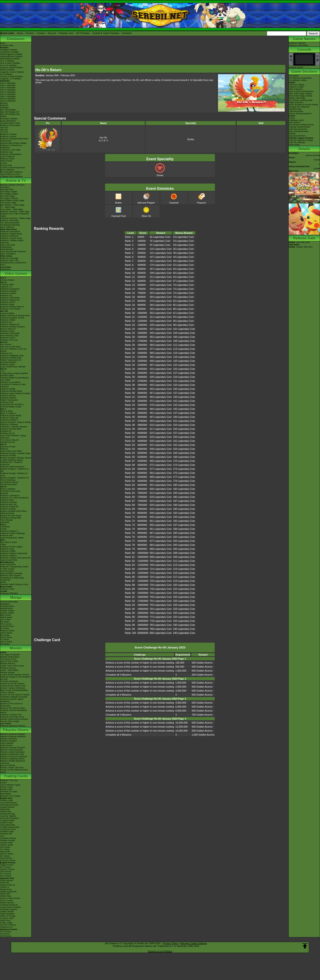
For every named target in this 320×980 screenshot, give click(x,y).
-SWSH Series (7, 845)
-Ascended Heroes (9, 803)
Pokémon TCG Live (9, 340)
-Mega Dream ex (8, 885)
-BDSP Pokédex (7, 70)
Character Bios (7, 189)
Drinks (160, 174)
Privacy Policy (171, 943)
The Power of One (8, 659)
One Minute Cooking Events (301, 125)
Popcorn (201, 201)
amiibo (3, 582)
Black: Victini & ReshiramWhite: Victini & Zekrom (14, 691)
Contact (41, 33)
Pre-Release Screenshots (300, 78)
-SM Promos (6, 872)
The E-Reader (7, 520)
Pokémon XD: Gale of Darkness (14, 498)
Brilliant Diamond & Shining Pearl (15, 316)
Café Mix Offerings (297, 142)
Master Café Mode (297, 98)
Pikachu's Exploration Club (12, 754)
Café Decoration (296, 111)
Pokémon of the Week (10, 125)
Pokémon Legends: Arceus (12, 318)
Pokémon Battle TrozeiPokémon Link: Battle (15, 379)
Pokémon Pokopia (8, 291)
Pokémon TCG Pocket (10, 309)
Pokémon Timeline (8, 134)
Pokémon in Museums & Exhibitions (11, 146)
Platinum (4, 449)
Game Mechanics (8, 121)
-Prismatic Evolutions (10, 818)
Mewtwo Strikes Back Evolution (14, 719)
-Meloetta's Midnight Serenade (14, 697)
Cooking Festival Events (299, 127)
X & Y (3, 371)
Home (20, 33)
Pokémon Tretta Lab (9, 418)
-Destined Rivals (8, 814)
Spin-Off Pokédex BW (10, 114)
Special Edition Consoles (11, 573)
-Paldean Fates (7, 832)
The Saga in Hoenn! (9, 198)
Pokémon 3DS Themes (11, 576)
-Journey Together (8, 816)
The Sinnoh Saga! (8, 203)
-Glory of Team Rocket (10, 898)
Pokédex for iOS (8, 442)
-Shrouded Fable (8, 825)
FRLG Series (6, 624)
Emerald (4, 493)
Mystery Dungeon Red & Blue (13, 511)
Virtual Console (7, 571)
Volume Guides (7, 613)
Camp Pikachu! (7, 743)
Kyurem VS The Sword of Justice (15, 695)
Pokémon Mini (7, 536)
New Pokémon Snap (9, 336)
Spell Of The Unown (9, 661)
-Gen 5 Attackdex (8, 92)
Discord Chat (6, 165)
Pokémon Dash (7, 500)
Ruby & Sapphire (8, 489)
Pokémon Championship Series (14, 139)
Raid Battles (6, 794)
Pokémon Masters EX (10, 300)
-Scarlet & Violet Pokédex (12, 76)
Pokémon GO (6, 296)
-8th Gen (4, 130)
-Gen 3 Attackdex (8, 88)
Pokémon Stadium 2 (9, 531)
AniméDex (5, 187)
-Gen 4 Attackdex (8, 90)
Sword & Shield (7, 313)
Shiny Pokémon (7, 227)
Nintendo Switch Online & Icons (14, 584)
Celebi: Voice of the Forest (12, 666)
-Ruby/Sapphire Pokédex (11, 54)
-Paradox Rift (6, 834)
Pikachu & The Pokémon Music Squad (14, 771)
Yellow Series (6, 617)
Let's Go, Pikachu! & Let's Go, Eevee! (14, 350)
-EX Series (5, 856)
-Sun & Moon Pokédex (10, 63)
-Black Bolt (5, 809)
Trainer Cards (6, 787)
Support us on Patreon (160, 951)
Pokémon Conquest (9, 424)
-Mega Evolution (7, 807)
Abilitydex (5, 108)
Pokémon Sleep (7, 304)
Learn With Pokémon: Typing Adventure (13, 437)
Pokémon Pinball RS (9, 507)
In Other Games (7, 569)
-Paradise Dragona (9, 909)
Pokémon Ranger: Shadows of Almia (14, 474)
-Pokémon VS (6, 927)
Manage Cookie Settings (194, 943)
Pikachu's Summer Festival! (13, 748)
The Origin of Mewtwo (10, 655)
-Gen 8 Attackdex (8, 99)
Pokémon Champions (10, 289)
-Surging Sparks (7, 820)
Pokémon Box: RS (8, 504)
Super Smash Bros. (9, 560)
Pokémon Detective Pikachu (13, 726)
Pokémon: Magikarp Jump (12, 356)
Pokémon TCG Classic (10, 796)
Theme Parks (6, 161)
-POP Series (6, 876)
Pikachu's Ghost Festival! (11, 750)
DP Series (5, 628)
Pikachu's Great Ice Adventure (14, 756)
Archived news (7, 45)
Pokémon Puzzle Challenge (13, 533)
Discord (52, 33)
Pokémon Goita (7, 589)
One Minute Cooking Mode (301, 100)
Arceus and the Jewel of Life (13, 686)
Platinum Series (7, 631)
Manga (16, 597)
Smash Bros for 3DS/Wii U (12, 404)
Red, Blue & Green (9, 542)
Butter (118, 201)
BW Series (5, 635)
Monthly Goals (295, 109)
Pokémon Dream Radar (11, 416)
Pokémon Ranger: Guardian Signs (15, 453)
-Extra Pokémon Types (10, 785)
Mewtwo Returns (8, 664)
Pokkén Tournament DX (11, 360)
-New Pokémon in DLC (10, 174)
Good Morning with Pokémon (13, 252)
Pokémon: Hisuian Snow (11, 238)
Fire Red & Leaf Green (10, 491)
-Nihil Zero (5, 883)
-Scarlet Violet (6, 843)
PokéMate (5, 522)
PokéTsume (5, 269)
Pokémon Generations (10, 232)
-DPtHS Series (7, 854)
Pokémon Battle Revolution (12, 467)
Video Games (16, 273)
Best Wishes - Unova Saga (12, 205)
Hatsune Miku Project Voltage (13, 143)
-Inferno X (5, 887)
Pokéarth (127, 33)
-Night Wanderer (8, 914)
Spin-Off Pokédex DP (10, 112)
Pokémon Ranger (8, 509)
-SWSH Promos (7, 869)
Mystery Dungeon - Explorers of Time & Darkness (14, 479)
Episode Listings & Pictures (12, 185)
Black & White (6, 411)
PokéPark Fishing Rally (11, 518)
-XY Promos (6, 874)
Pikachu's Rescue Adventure (13, 736)
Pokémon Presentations (11, 154)
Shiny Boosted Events (298, 131)
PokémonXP (6, 141)
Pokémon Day (7, 152)
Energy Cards (6, 789)
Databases (16, 39)
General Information (9, 602)
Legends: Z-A (6, 287)
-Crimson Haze (7, 918)
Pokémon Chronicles (9, 220)
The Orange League (9, 194)
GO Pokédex (83, 33)
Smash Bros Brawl (8, 484)
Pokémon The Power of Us (12, 717)
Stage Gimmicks (296, 102)
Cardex (3, 116)
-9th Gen (4, 128)
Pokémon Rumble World (11, 391)
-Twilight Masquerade (10, 827)
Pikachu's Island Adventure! (12, 752)
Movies (16, 648)
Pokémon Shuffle (8, 389)
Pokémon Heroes (8, 668)
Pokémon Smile (7, 331)
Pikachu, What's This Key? (12, 768)
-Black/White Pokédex (10, 59)
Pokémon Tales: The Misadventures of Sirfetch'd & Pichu (13, 263)
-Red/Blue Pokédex (9, 50)
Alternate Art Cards (9, 792)
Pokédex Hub (66, 33)
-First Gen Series (8, 860)
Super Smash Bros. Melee (12, 538)
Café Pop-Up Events (298, 129)
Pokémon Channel (8, 502)
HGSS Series (6, 633)
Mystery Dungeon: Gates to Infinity (16, 422)
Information (294, 76)
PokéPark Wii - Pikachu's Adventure (11, 463)
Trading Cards (16, 776)
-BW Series (5, 852)
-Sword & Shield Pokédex (12, 68)
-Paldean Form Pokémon (11, 176)
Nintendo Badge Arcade (11, 407)
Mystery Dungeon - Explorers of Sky (14, 470)
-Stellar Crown (7, 823)
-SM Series (5, 847)
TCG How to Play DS (10, 440)
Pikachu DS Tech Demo (11, 516)
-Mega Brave (6, 889)
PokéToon (5, 243)
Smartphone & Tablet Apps (12, 578)
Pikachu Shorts (16, 730)
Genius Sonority (313, 155)
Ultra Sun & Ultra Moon (11, 347)
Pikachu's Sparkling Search (12, 759)
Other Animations (8, 254)
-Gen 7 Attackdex (8, 96)
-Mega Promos (7, 865)
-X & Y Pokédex (7, 61)
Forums (30, 33)
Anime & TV (16, 181)
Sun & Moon (6, 344)
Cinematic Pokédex (9, 119)
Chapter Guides (7, 611)
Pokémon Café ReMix (10, 298)
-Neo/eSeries (6, 858)
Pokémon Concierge (9, 258)
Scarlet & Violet (7, 284)
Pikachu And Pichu (9, 739)
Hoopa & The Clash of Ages (13, 708)
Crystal (3, 529)
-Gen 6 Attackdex (8, 94)
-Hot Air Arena (6, 900)
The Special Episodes (10, 223)
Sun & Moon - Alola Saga (11, 209)
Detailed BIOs (6, 608)
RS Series (5, 622)
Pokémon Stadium (8, 556)
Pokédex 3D (6, 431)
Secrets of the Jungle (10, 721)
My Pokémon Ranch (9, 482)
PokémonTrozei (7, 513)
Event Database (7, 170)
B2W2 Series (6, 637)
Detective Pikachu (8, 362)
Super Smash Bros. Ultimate (13, 367)
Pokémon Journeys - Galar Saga (15, 212)
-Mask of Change (8, 916)
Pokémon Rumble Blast (11, 429)
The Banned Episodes (10, 225)
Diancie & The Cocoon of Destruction (11, 705)
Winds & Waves (7, 280)
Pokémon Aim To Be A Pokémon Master (15, 215)
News (3, 43)
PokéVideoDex (7, 249)
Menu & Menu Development (301, 91)
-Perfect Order (7, 800)
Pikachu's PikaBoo (8, 741)
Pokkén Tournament (9, 400)
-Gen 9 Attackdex (8, 101)
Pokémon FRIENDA (9, 593)
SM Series (5, 644)
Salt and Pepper (146, 201)
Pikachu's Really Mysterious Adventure (13, 762)
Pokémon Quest (7, 364)
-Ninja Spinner (7, 880)
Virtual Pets (5, 580)
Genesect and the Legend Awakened (12, 700)
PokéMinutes (6, 247)
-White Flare (6, 812)
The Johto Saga (7, 196)
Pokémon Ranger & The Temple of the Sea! (16, 678)
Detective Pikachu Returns (12, 307)
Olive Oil (146, 215)
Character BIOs (7, 606)
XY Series (5, 640)
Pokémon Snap (7, 549)
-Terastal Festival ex (9, 905)
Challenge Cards (296, 120)
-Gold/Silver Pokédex (10, 52)
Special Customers (297, 136)
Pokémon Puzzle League (11, 547)
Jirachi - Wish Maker (9, 670)
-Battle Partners (7, 903)
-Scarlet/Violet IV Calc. (10, 123)
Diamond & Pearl (8, 447)
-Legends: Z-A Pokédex (11, 79)
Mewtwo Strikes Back (10, 657)
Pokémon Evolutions (9, 236)
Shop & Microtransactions (300, 114)
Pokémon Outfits (296, 87)
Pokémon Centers (8, 136)
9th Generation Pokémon (11, 172)
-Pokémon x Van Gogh (10, 150)
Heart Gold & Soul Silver (11, 451)
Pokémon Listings (297, 85)
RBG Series (6, 615)
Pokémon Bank (7, 376)
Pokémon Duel (7, 402)
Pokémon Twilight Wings (11, 234)
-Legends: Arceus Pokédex (12, 72)
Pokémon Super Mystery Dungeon (16, 393)
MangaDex (5, 604)
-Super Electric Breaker (11, 907)
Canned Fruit (118, 215)
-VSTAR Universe (8, 925)
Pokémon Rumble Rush (11, 358)
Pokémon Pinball (8, 551)
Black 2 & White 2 (8, 413)
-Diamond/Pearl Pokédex (11, 56)
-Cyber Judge (6, 923)
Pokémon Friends (8, 293)
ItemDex (4, 103)
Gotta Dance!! (6, 745)
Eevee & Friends (8, 765)
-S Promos (5, 934)
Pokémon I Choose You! (11, 715)
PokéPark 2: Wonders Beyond (14, 427)
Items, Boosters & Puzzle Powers (303, 105)
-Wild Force (5, 920)
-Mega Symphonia (8, 892)
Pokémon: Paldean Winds (12, 240)
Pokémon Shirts (7, 159)
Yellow (3, 544)
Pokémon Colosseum (10, 496)
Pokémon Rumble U (9, 420)
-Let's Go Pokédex (8, 65)
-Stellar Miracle (7, 912)
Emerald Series (7, 626)
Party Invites (294, 145)
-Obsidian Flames (8, 838)
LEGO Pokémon (8, 156)
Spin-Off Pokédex (8, 110)
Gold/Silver (5, 527)
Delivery (292, 134)
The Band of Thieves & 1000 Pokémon (13, 386)
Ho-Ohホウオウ (103, 139)
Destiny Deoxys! (7, 672)
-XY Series (5, 849)
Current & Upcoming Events (13, 168)
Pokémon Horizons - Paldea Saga (15, 218)
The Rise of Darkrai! (9, 681)
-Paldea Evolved (8, 840)
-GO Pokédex (6, 74)
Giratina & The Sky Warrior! (12, 684)
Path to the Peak (8, 245)
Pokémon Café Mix (297, 43)
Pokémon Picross (8, 396)
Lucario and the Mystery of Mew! (15, 675)
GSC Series (6, 620)
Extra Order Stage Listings (300, 96)
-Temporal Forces (8, 829)
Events (292, 118)
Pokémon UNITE (8, 302)
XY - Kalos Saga (8, 207)
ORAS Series (6, 642)
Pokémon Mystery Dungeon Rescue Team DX (13, 328)
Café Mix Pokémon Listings (301, 140)
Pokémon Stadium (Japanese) (14, 553)
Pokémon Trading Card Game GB (15, 558)
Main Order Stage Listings (300, 94)
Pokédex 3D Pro (8, 433)
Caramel (174, 201)
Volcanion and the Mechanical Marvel (14, 711)
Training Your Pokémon (299, 107)
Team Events (294, 122)
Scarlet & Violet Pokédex (106, 33)
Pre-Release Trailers (298, 80)
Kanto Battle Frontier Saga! (12, 200)
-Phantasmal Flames (9, 805)
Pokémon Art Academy (10, 382)
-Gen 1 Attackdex (8, 83)
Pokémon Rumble (8, 456)
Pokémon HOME (8, 320)
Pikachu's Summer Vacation (13, 734)
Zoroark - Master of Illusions (13, 688)
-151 (2, 836)
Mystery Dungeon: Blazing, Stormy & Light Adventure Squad (16, 459)
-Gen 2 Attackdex (8, 85)
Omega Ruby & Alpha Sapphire (14, 373)
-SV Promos (6, 867)
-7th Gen (4, 132)
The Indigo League (9, 192)
